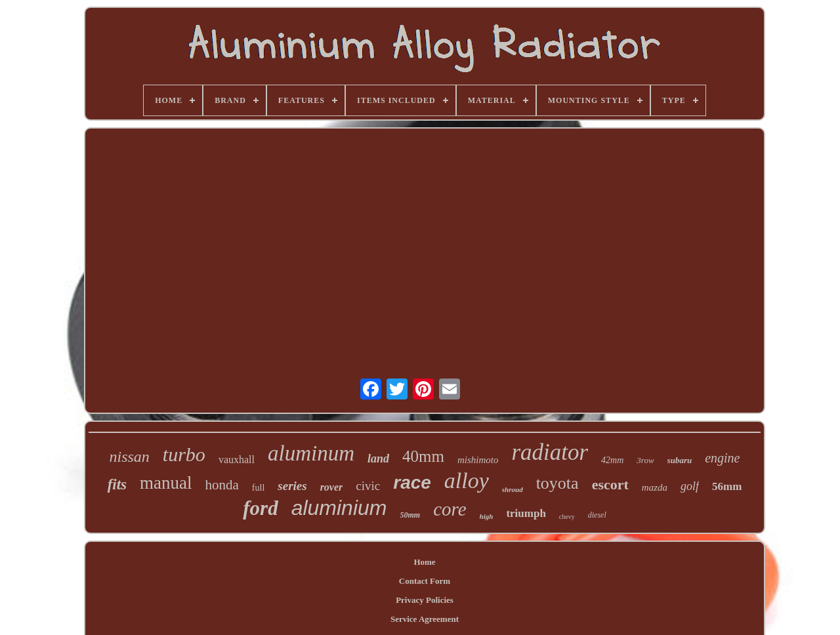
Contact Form (425, 581)
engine (722, 458)
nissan (130, 457)
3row (645, 460)
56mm (727, 486)
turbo (184, 454)
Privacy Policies (425, 600)
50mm (410, 515)
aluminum (311, 453)
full (258, 488)
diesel (597, 515)
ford (260, 508)
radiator (550, 452)
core (450, 509)
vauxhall (237, 460)
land (378, 459)
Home (424, 562)
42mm (612, 460)
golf (690, 486)
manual (166, 483)
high (487, 516)
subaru (680, 460)
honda (222, 485)
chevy (567, 517)
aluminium (339, 508)
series (292, 486)
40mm (423, 456)
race (412, 482)
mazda (655, 487)
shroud (513, 489)
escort (610, 484)
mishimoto (478, 460)
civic (368, 486)
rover (332, 487)
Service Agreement (425, 619)
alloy (467, 481)
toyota (557, 483)
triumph (526, 513)
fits (117, 484)
